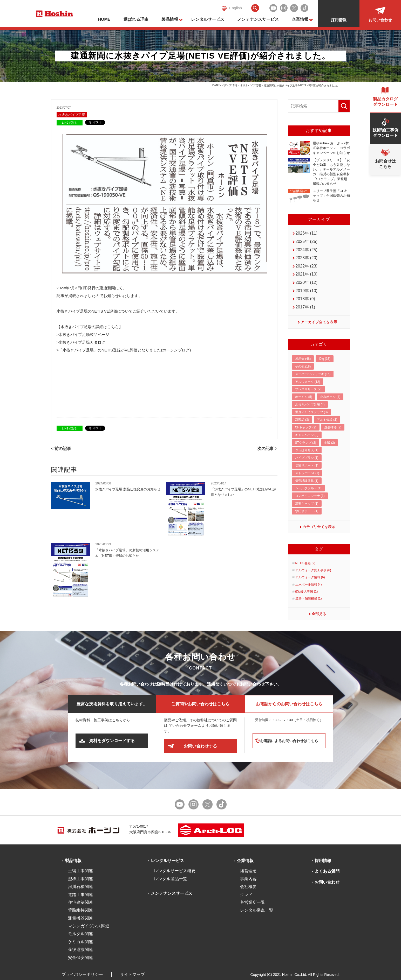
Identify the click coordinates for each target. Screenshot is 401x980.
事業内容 (248, 879)
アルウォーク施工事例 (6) (313, 570)
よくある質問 (327, 871)
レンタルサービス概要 (175, 871)
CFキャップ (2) (306, 427)
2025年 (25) (307, 241)
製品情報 (170, 19)
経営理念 (248, 871)
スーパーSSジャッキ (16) (313, 374)
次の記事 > (267, 449)
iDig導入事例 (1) (307, 591)
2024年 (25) (307, 250)
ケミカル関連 (80, 942)
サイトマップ (132, 974)
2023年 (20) (307, 258)
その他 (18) (303, 366)
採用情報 (323, 861)
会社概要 (248, 887)
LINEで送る (69, 123)
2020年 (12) (307, 282)
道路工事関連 (80, 895)
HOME (104, 19)
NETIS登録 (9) (305, 563)
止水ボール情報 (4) (309, 584)
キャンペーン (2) (307, 435)
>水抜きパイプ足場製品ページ (83, 334)
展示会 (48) (303, 359)
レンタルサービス (208, 19)
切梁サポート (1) (307, 466)
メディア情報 (229, 85)
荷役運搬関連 (80, 950)
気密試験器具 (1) (307, 481)
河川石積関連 (80, 887)
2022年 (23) (307, 266)
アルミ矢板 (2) (327, 420)
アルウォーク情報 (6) (310, 577)
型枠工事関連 (80, 879)
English (232, 8)
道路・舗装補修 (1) (309, 598)
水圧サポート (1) (307, 511)
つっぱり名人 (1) (307, 450)
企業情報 (300, 19)
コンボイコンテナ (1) (310, 496)
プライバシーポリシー (82, 974)
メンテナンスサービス (258, 19)
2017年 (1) (305, 307)
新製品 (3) (302, 420)
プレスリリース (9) (308, 389)
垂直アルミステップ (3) (311, 412)
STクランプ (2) (306, 443)
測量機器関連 (80, 918)
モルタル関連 (80, 934)
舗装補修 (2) (333, 427)
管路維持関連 (80, 910)
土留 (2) (329, 443)
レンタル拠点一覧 (257, 910)
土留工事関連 (80, 871)
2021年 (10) (307, 274)
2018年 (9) (305, 299)
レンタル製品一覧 (171, 879)
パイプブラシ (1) (307, 458)
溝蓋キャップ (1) (307, 504)
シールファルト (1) (308, 488)
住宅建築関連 (80, 902)
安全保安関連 (80, 958)
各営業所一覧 (253, 902)
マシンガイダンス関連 (89, 926)
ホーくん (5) (304, 397)
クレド (246, 895)
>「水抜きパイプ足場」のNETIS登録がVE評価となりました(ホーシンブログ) (124, 350)
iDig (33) (325, 359)
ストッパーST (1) (307, 473)
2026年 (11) (307, 233)
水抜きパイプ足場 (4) (310, 405)
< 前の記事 (61, 449)
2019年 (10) (307, 291)
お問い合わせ (327, 882)
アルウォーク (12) (308, 382)
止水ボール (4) (330, 397)
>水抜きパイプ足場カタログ (81, 342)
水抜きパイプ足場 (250, 85)
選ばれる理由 (136, 19)
